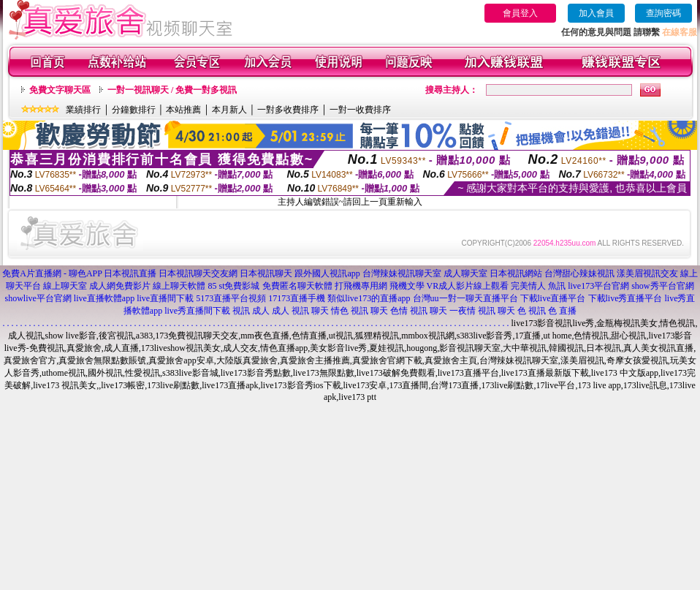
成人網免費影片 (120, 286)
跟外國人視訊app (327, 273)
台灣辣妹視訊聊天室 (402, 273)
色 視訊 (532, 311)
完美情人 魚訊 (538, 286)
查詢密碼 (663, 13)
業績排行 (83, 110)
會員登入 (520, 13)
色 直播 (562, 311)
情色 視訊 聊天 (359, 311)
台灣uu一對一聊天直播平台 (465, 298)
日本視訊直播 (130, 273)
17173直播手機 (297, 298)
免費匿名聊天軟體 (297, 286)
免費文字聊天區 (60, 90)
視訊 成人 (251, 311)
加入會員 (596, 13)
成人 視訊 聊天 (300, 311)
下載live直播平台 (553, 298)
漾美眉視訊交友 (647, 273)
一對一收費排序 (360, 110)
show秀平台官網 (662, 286)
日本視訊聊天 (266, 273)
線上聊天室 (65, 286)
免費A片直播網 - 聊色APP (52, 273)
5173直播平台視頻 (231, 298)
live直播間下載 (165, 298)
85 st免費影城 (233, 286)
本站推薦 (183, 110)
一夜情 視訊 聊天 (482, 311)
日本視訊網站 (516, 273)
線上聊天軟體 (179, 286)
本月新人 (229, 110)
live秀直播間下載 (197, 311)
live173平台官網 (598, 286)
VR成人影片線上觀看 (468, 286)
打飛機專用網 (361, 286)
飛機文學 (407, 286)
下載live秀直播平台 (625, 298)
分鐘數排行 (134, 110)
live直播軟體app (104, 298)
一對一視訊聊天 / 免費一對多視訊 (172, 90)
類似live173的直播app (369, 298)
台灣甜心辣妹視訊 (579, 273)
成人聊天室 (465, 273)
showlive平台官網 (38, 298)
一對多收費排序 (288, 110)
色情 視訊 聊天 (419, 311)
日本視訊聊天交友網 (198, 273)
